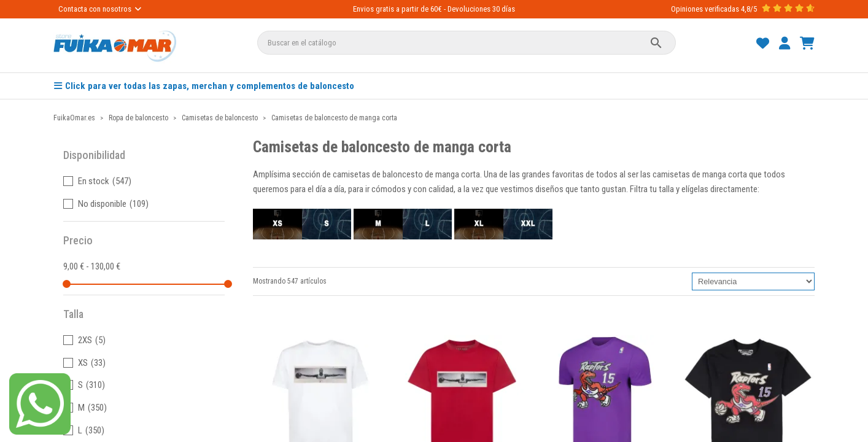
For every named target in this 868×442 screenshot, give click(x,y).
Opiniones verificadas (705, 9)
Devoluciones (469, 9)
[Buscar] (467, 43)
